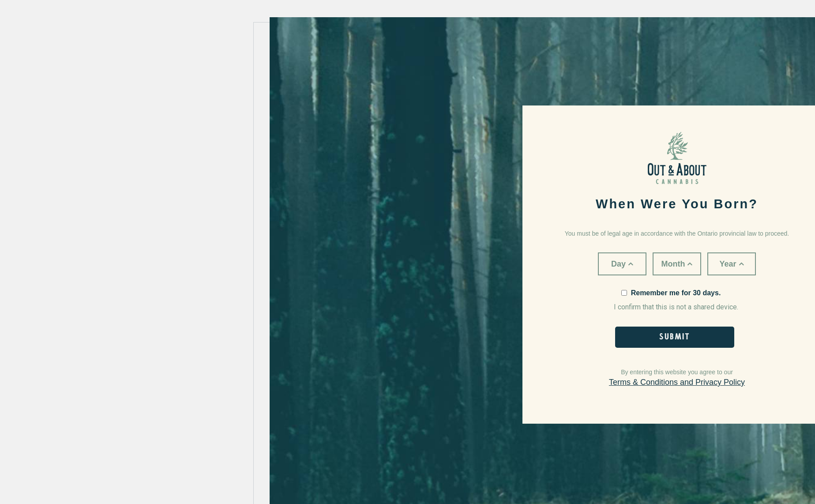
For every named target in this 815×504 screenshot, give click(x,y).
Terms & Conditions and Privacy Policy (677, 382)
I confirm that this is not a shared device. (676, 300)
